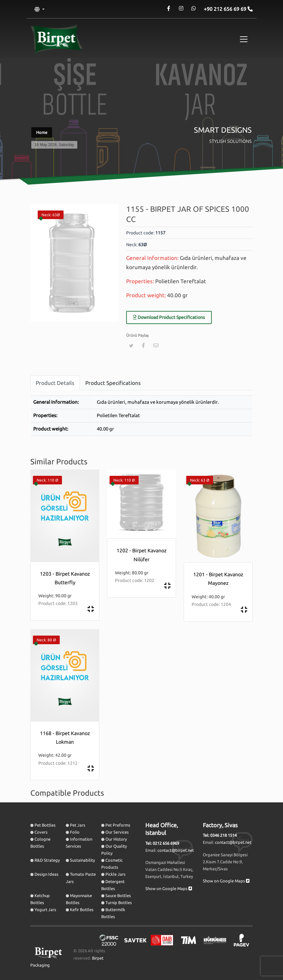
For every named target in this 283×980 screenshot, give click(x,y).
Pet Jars (78, 825)
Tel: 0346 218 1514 (220, 835)
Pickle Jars (115, 874)
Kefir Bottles (82, 910)
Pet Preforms (118, 825)
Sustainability (82, 860)
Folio (75, 832)
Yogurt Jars (45, 910)
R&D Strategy (47, 860)
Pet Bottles (45, 825)
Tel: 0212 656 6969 (162, 843)
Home (42, 132)
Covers (41, 832)
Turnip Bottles (119, 903)
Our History (116, 839)
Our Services (117, 832)
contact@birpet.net (176, 850)
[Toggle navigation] (244, 39)
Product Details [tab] (55, 383)
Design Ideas (46, 874)
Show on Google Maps (169, 888)
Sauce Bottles (118, 895)
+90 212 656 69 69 (226, 9)
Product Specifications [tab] (113, 383)
